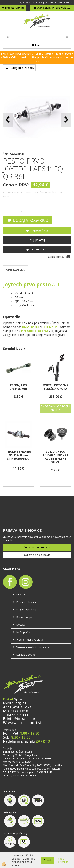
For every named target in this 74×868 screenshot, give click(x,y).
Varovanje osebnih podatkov (33, 647)
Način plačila (23, 632)
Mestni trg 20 (14, 703)
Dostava (21, 625)
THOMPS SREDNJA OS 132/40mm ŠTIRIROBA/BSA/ (19, 455)
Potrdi (48, 860)
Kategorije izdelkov (20, 68)
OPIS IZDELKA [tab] (15, 270)
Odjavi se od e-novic (37, 555)
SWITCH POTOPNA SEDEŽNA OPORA (55, 387)
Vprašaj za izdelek (37, 249)
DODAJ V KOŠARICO (31, 220)
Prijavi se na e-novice (37, 547)
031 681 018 (18, 711)
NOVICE (21, 595)
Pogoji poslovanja (26, 602)
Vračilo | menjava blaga (30, 640)
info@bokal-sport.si (24, 719)
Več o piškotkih (63, 860)
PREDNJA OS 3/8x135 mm (19, 387)
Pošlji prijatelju (37, 240)
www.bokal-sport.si (24, 723)
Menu (37, 45)
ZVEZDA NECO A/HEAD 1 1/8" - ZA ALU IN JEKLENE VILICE (55, 457)
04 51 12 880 (17, 715)
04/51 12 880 (31, 327)
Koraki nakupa (24, 617)
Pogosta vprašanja (27, 610)
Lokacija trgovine (26, 655)
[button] (66, 120)
